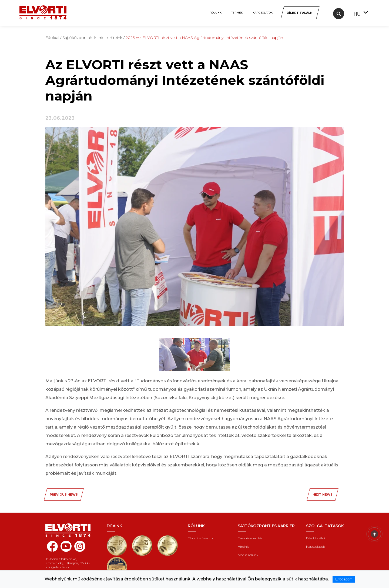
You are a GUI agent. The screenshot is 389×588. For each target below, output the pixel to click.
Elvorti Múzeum (200, 538)
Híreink (243, 547)
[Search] (339, 14)
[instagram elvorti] (80, 546)
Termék (237, 13)
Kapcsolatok (263, 13)
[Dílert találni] (300, 13)
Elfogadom (344, 579)
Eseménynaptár (250, 538)
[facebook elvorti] (52, 549)
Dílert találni (316, 538)
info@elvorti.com (58, 567)
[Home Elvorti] (43, 10)
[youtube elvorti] (66, 546)
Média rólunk (248, 555)
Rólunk (216, 13)
